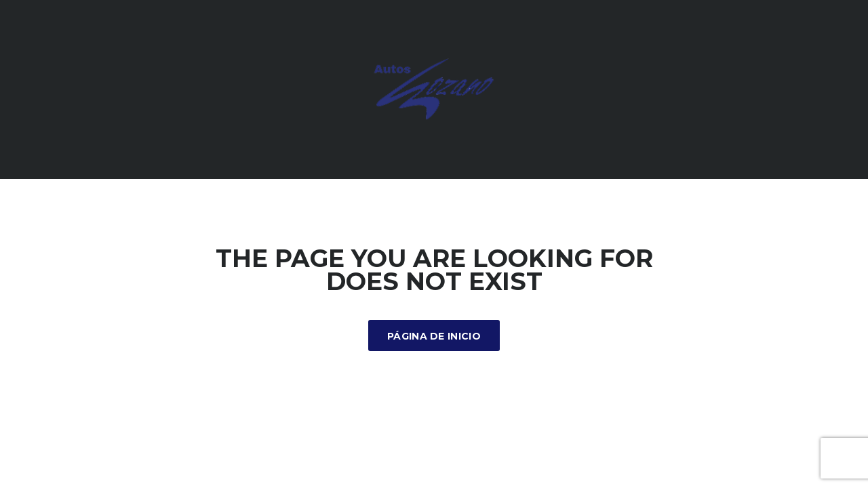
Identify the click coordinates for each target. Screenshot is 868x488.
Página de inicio (434, 336)
